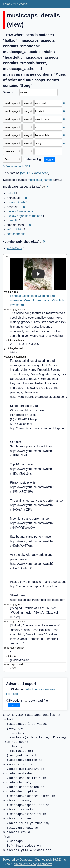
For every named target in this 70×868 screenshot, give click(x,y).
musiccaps (20, 4)
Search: (8, 92)
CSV (30, 173)
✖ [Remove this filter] (64, 103)
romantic (12, 220)
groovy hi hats (16, 202)
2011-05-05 (14, 248)
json (23, 173)
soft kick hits (15, 229)
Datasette (26, 860)
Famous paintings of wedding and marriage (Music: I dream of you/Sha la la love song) (38, 300)
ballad (11, 193)
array (39, 689)
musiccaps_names (40, 180)
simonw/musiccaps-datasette (33, 864)
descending (32, 159)
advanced (42, 173)
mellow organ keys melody (24, 216)
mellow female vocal (20, 211)
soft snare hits (16, 234)
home (7, 4)
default (29, 689)
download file (36, 701)
